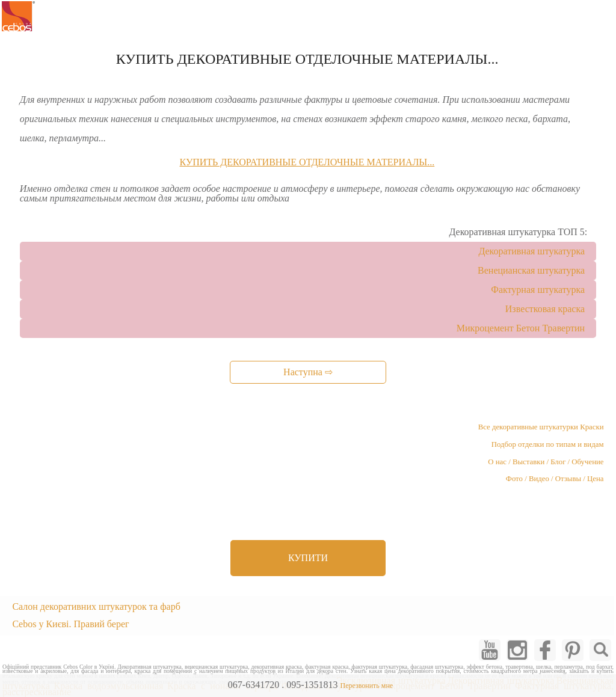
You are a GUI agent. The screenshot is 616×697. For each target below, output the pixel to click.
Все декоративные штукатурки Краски (541, 427)
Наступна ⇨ (308, 372)
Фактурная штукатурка (538, 290)
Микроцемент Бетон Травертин (521, 328)
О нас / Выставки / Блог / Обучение (546, 462)
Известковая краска (545, 309)
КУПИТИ (308, 558)
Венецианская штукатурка (531, 270)
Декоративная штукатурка (531, 251)
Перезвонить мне (366, 686)
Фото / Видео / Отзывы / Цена (555, 479)
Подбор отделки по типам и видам (548, 444)
